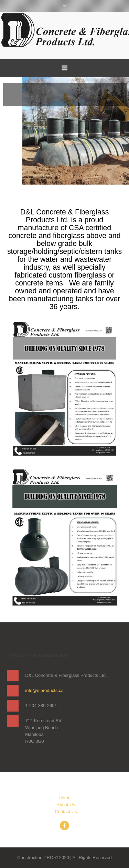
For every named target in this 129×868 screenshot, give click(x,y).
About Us (66, 805)
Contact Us (66, 812)
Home (64, 798)
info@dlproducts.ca (44, 690)
